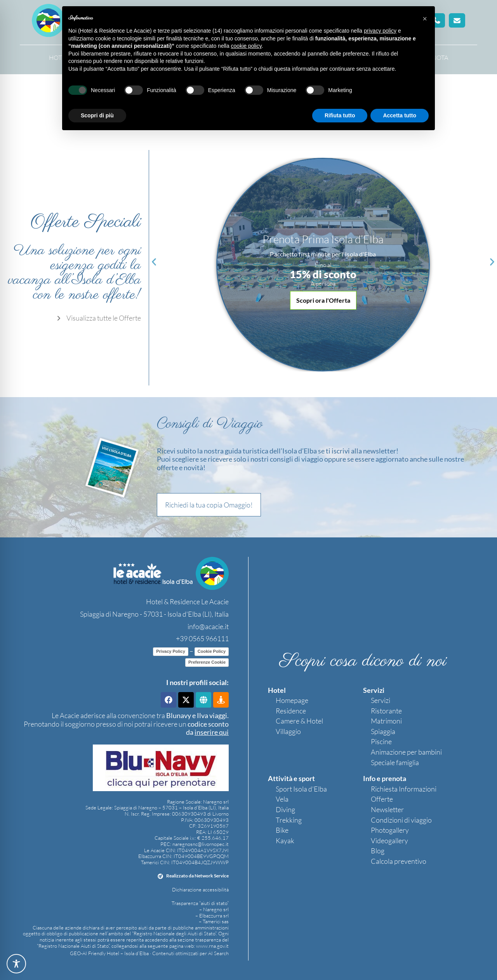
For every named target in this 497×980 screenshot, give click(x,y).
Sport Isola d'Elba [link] (301, 789)
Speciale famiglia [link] (395, 762)
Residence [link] (291, 711)
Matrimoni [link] (386, 721)
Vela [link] (282, 799)
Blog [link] (378, 851)
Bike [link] (282, 830)
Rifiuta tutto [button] (340, 115)
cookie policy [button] (246, 46)
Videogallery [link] (389, 840)
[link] (98, 318)
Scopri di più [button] (97, 115)
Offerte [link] (382, 799)
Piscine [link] (381, 741)
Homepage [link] (292, 700)
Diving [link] (285, 809)
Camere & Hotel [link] (299, 721)
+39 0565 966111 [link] (202, 638)
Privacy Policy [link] (171, 651)
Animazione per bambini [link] (406, 752)
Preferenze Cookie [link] (207, 662)
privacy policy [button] (380, 31)
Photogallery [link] (390, 830)
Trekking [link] (289, 820)
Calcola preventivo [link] (399, 861)
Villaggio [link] (288, 731)
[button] (457, 20)
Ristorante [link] (386, 711)
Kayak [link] (285, 840)
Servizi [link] (381, 700)
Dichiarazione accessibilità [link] (200, 889)
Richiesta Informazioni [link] (404, 789)
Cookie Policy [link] (212, 651)
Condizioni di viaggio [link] (401, 820)
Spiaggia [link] (383, 731)
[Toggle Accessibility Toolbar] (16, 964)
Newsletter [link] (387, 809)
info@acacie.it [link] (208, 626)
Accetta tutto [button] (400, 115)
